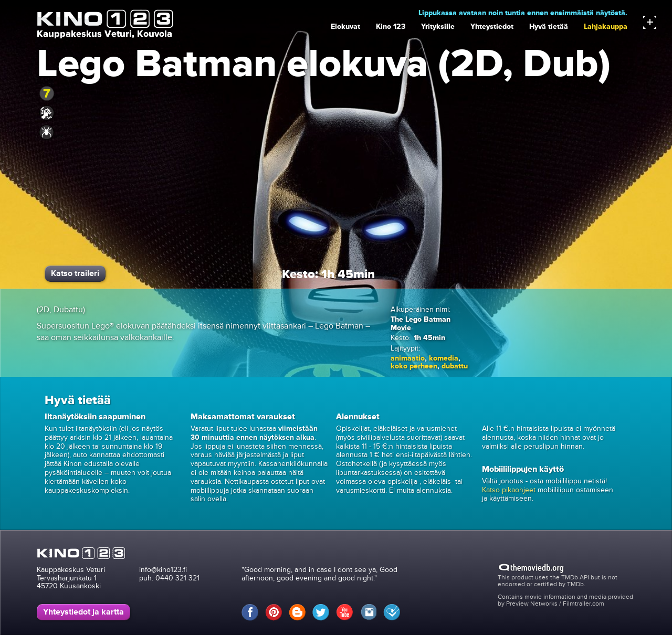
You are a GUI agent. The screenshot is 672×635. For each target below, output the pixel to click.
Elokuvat (345, 27)
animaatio (408, 358)
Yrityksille (438, 27)
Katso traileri (75, 273)
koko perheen (414, 366)
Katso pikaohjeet (509, 490)
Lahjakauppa (606, 27)
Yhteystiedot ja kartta (83, 612)
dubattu (455, 366)
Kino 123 (391, 27)
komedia (444, 358)
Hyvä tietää (549, 27)
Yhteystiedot (492, 27)
